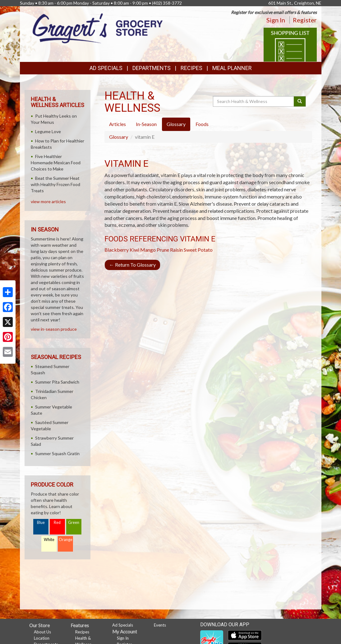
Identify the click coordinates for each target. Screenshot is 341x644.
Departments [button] (152, 68)
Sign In (276, 20)
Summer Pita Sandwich (57, 382)
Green (74, 523)
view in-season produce (54, 329)
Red (57, 523)
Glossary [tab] (176, 124)
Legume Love (48, 131)
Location (42, 638)
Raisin (176, 250)
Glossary (119, 137)
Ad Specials (106, 68)
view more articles (48, 201)
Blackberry (117, 250)
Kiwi (134, 250)
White (49, 540)
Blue (41, 523)
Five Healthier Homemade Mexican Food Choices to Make (56, 163)
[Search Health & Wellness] (254, 101)
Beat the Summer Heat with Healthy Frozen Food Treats (55, 184)
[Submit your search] (300, 101)
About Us (42, 632)
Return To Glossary (132, 265)
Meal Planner (232, 68)
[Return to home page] (98, 28)
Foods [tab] (202, 124)
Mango (148, 250)
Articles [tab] (118, 124)
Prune (163, 250)
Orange (66, 540)
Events (160, 625)
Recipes (191, 68)
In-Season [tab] (146, 124)
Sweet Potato (198, 250)
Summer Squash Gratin (57, 453)
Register (305, 20)
